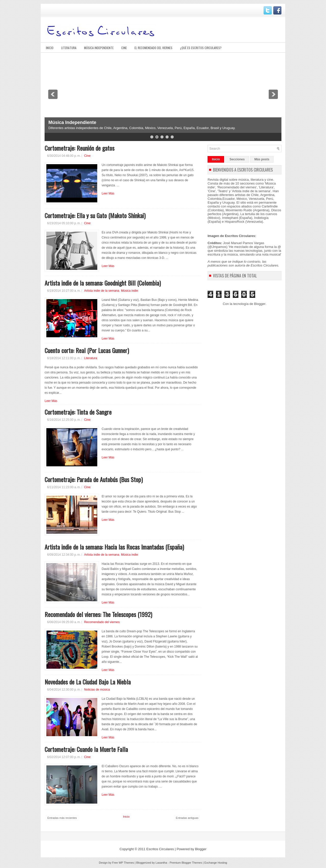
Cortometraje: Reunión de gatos (79, 148)
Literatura (69, 48)
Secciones (237, 159)
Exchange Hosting (216, 863)
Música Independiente (99, 48)
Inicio (50, 48)
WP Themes (126, 863)
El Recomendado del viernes (153, 48)
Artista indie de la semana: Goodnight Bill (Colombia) (103, 283)
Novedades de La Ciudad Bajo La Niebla (88, 682)
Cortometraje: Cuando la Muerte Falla (86, 749)
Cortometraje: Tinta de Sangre (78, 412)
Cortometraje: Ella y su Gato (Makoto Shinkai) (95, 215)
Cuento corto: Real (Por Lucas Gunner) (87, 350)
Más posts (262, 159)
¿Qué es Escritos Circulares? (201, 48)
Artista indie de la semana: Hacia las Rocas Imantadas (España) (114, 547)
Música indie (130, 291)
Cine (124, 48)
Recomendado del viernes (102, 622)
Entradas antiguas (187, 818)
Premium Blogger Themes (186, 863)
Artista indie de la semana (102, 291)
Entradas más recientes (62, 818)
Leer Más (108, 193)
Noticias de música (97, 690)
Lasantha (161, 863)
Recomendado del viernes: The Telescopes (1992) (98, 614)
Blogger (260, 304)
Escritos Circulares (160, 849)
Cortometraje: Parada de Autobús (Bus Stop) (94, 479)
